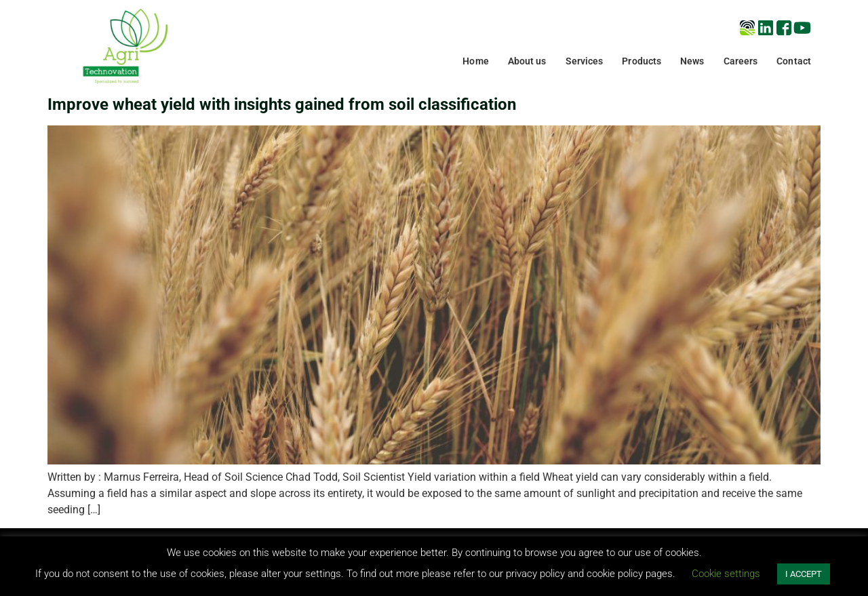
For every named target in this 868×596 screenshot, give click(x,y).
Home (475, 61)
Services (585, 61)
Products (642, 61)
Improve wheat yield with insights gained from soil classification (282, 104)
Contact (794, 61)
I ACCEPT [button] (804, 574)
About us (527, 61)
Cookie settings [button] (726, 574)
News (692, 61)
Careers (741, 61)
